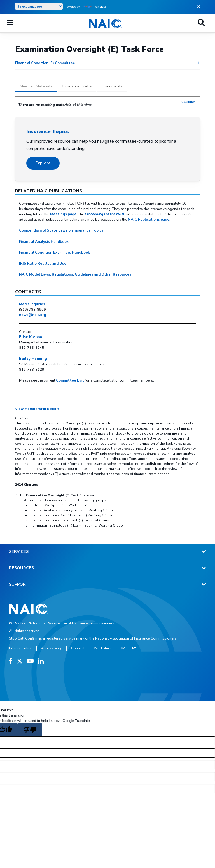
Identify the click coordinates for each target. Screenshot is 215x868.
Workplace (103, 648)
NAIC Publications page (149, 220)
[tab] (36, 87)
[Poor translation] (30, 730)
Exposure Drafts (77, 86)
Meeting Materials (36, 86)
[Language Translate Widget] (39, 6)
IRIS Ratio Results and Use (43, 264)
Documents (112, 86)
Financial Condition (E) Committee (45, 63)
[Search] (201, 23)
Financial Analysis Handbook (44, 242)
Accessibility (52, 648)
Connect (78, 648)
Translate (95, 7)
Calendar (188, 102)
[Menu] (10, 23)
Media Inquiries (32, 304)
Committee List (70, 380)
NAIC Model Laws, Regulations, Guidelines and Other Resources (75, 274)
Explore (43, 163)
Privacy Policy (20, 648)
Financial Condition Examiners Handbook (54, 253)
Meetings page (63, 214)
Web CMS (129, 648)
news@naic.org (32, 315)
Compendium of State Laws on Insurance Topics (61, 230)
